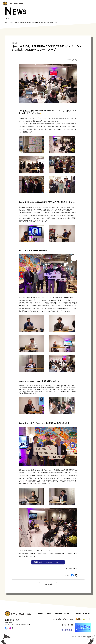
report (16, 23)
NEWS (11, 23)
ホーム (6, 23)
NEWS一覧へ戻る (48, 584)
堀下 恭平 (69, 569)
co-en (28, 111)
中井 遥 (75, 569)
